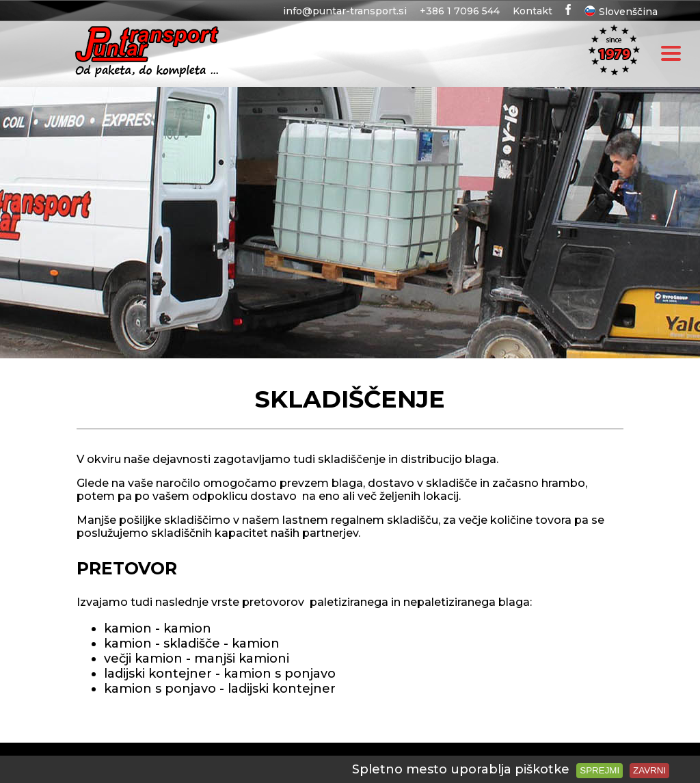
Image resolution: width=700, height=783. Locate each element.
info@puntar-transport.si (345, 11)
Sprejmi (600, 770)
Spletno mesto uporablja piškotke (461, 769)
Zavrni (649, 770)
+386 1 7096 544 (460, 11)
